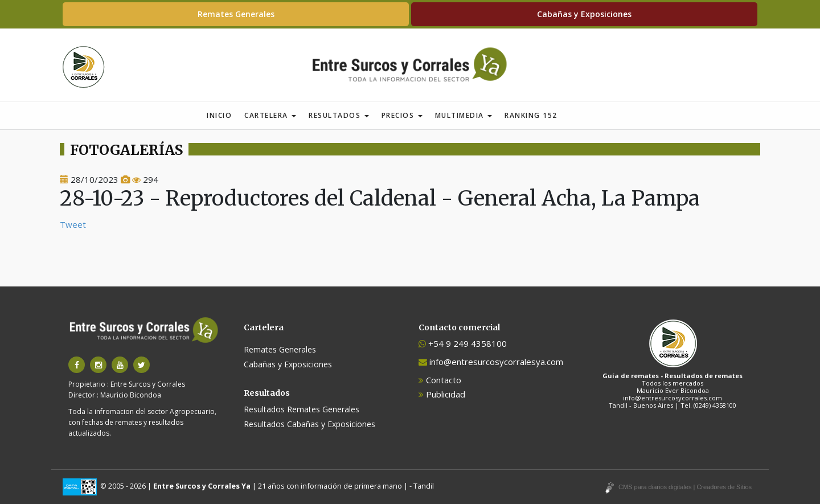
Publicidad (442, 394)
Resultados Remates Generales (302, 409)
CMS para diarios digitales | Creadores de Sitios (685, 487)
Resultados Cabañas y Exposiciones (309, 424)
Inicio (219, 115)
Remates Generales (236, 14)
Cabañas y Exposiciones (584, 14)
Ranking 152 (531, 115)
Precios (402, 115)
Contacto (440, 380)
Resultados (339, 115)
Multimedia (464, 115)
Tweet (73, 224)
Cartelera (270, 115)
